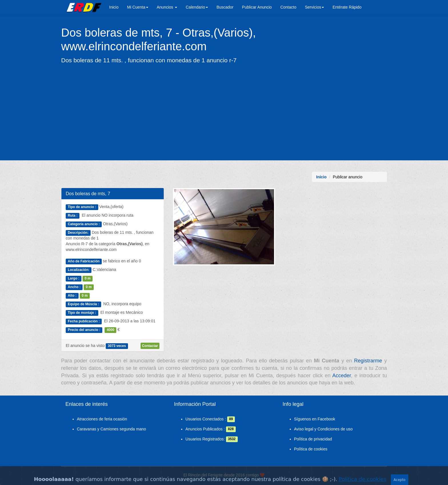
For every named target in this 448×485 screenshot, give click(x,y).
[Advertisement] (224, 112)
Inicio (114, 7)
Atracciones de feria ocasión (102, 419)
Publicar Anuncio (257, 7)
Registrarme (368, 361)
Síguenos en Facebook (315, 419)
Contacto (288, 7)
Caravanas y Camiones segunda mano (111, 429)
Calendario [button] (197, 7)
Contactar (150, 346)
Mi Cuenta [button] (138, 7)
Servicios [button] (314, 7)
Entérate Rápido (347, 7)
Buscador (225, 7)
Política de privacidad (313, 439)
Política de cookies (311, 449)
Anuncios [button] (167, 7)
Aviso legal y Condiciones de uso (323, 429)
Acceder (342, 376)
